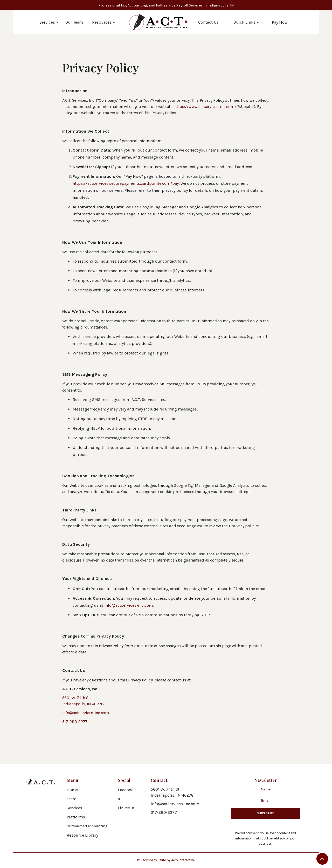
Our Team (74, 22)
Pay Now (280, 22)
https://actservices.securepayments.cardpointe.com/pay (126, 183)
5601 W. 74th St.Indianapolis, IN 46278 (172, 792)
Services (47, 22)
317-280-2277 (75, 722)
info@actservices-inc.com (129, 605)
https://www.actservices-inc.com (204, 107)
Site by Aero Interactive (177, 860)
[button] (49, 22)
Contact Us (208, 22)
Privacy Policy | (149, 860)
